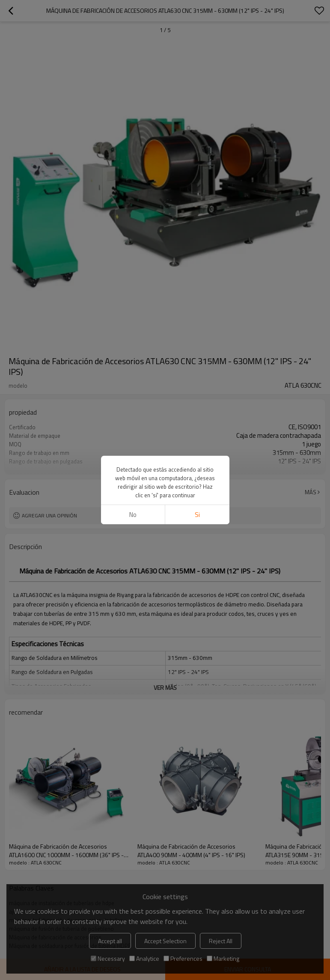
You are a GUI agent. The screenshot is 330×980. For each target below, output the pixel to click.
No (133, 515)
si (197, 515)
